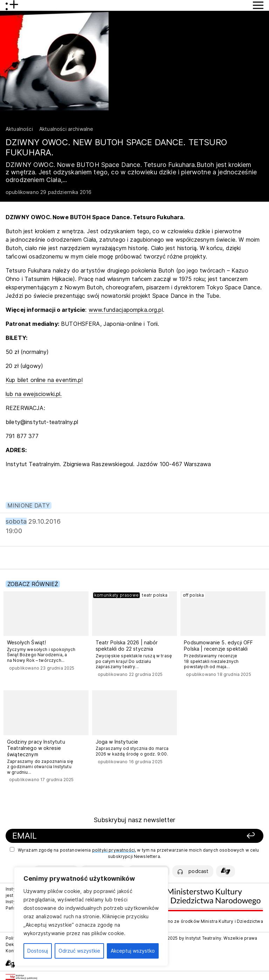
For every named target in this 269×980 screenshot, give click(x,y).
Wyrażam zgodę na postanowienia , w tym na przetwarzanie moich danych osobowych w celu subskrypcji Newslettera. (134, 853)
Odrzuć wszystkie (79, 951)
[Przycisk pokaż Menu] (258, 5)
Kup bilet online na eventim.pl (44, 380)
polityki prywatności (113, 850)
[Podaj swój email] (90, 836)
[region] (91, 917)
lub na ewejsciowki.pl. (34, 394)
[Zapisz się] (213, 836)
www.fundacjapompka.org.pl (126, 310)
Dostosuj (38, 951)
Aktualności (19, 129)
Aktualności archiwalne (66, 129)
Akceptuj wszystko (133, 951)
